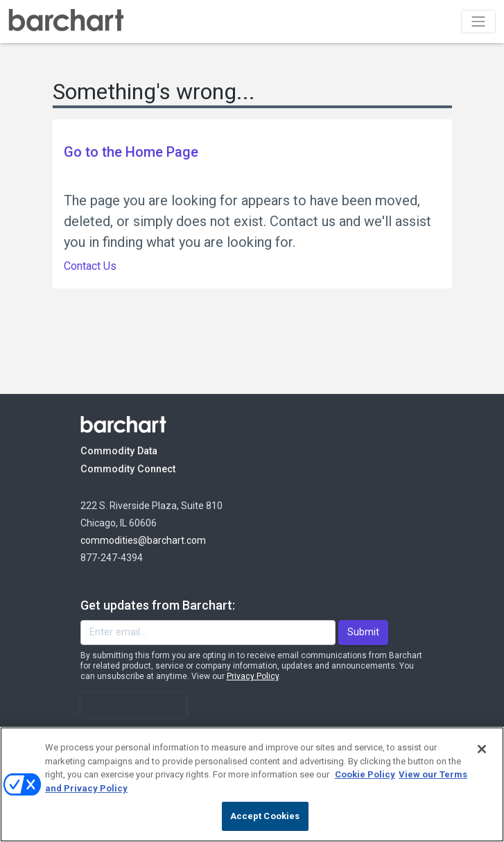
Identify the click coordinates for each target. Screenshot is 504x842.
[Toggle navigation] (478, 22)
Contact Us (90, 266)
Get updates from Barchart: (158, 605)
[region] (252, 784)
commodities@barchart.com (143, 540)
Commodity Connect (147, 469)
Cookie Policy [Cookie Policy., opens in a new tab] (365, 774)
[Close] (482, 749)
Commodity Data (129, 450)
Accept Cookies (265, 816)
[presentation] (134, 705)
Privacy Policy (253, 676)
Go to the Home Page (131, 152)
